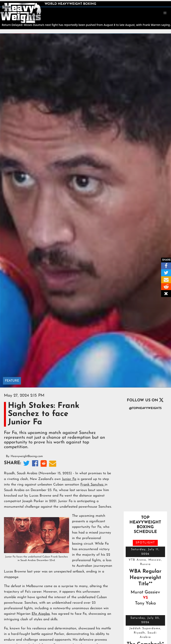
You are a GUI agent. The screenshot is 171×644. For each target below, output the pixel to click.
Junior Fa (69, 479)
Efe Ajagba (41, 614)
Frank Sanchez (93, 485)
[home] (21, 13)
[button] (165, 13)
